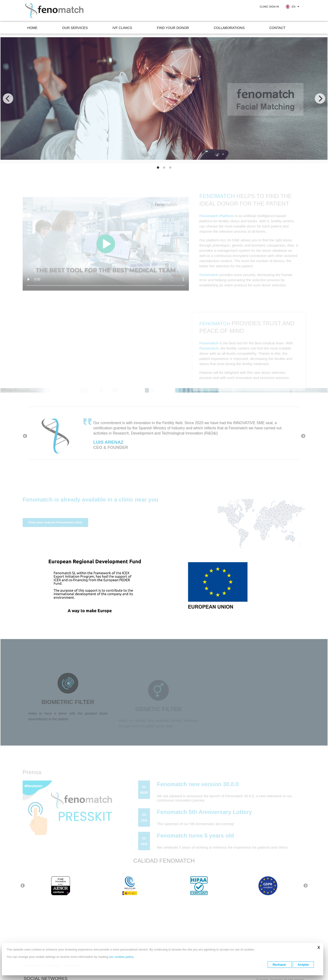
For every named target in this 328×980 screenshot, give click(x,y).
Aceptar (303, 965)
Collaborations (229, 28)
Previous (25, 436)
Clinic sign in (269, 7)
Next (303, 436)
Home (32, 28)
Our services (75, 28)
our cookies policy (121, 957)
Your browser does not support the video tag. (106, 254)
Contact (277, 28)
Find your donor (173, 28)
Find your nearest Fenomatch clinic (56, 533)
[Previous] (8, 98)
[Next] (320, 98)
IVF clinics (122, 28)
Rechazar (280, 965)
